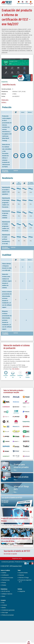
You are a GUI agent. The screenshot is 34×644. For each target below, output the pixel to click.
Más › (15, 470)
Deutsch (19, 3)
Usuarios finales (23, 573)
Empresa (21, 575)
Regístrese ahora (17, 558)
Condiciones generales (8, 562)
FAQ (3, 603)
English (23, 3)
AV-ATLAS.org (6, 591)
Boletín (4, 608)
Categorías (22, 591)
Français (27, 3)
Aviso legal (5, 613)
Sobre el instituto (5, 570)
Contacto (3, 600)
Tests (19, 570)
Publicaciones (6, 580)
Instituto (4, 573)
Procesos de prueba (7, 578)
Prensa (4, 583)
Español (31, 3)
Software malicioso (7, 594)
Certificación (5, 575)
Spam (4, 596)
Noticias (20, 589)
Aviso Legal (30, 562)
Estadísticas (4, 589)
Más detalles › (16, 369)
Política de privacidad (8, 615)
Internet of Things (24, 578)
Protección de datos (21, 562)
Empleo (4, 585)
